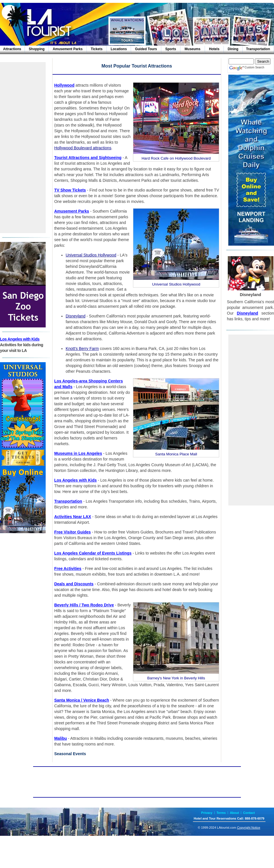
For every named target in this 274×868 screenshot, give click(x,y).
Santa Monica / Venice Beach (82, 700)
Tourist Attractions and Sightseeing (88, 158)
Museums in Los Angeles (78, 453)
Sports (171, 49)
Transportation (258, 49)
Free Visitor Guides (72, 532)
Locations (119, 49)
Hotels (214, 49)
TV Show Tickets (70, 190)
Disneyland (75, 316)
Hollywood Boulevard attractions (83, 148)
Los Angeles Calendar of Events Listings (93, 553)
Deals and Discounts (74, 584)
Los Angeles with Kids (20, 339)
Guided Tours (146, 49)
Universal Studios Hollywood (91, 255)
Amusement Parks (68, 49)
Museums (193, 49)
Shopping (37, 49)
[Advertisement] (23, 148)
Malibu (61, 738)
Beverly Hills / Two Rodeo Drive (84, 605)
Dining (233, 49)
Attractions (12, 49)
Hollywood (64, 85)
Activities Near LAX (73, 517)
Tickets (97, 49)
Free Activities (68, 569)
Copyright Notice (248, 828)
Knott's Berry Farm (82, 349)
